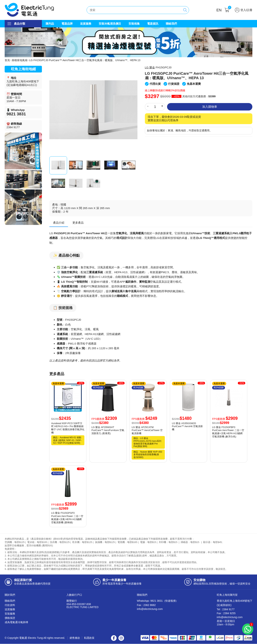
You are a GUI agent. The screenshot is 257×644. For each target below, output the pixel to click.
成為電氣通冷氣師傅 (16, 622)
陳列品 (50, 24)
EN (219, 10)
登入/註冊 (246, 10)
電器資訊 (153, 24)
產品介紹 (59, 223)
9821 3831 (16, 114)
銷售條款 (75, 638)
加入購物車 (210, 107)
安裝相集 (134, 24)
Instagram (121, 638)
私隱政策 (89, 638)
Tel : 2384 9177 (226, 610)
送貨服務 (86, 24)
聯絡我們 (171, 24)
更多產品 (78, 223)
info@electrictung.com (150, 609)
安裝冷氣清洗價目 (110, 24)
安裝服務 (10, 614)
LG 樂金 (150, 68)
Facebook (114, 638)
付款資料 (10, 605)
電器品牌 (67, 24)
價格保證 (10, 618)
